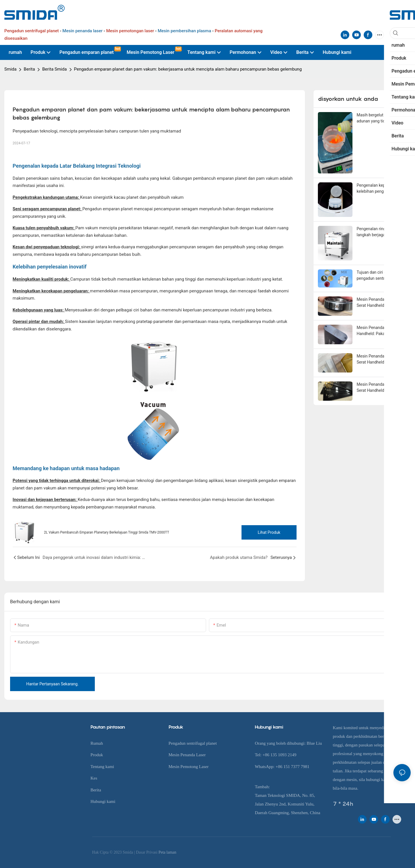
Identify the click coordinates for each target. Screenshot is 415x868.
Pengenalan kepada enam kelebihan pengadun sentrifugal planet (380, 189)
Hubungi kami (103, 801)
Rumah (97, 743)
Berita (29, 69)
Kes (94, 778)
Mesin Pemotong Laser (189, 767)
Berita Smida (54, 69)
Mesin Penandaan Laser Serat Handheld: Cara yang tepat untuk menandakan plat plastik (380, 388)
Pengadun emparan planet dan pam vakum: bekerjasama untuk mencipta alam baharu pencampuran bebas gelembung (188, 69)
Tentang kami (102, 767)
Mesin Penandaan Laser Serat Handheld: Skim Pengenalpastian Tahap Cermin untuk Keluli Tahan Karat (380, 303)
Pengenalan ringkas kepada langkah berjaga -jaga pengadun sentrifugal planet (381, 232)
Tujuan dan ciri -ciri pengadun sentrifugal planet (376, 276)
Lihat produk (269, 532)
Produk (97, 755)
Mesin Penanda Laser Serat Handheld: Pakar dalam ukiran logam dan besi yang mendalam (381, 331)
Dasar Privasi (147, 852)
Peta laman (167, 852)
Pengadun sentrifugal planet (193, 743)
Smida (10, 69)
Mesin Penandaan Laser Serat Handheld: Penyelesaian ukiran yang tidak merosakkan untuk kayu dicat (379, 360)
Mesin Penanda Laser (187, 755)
